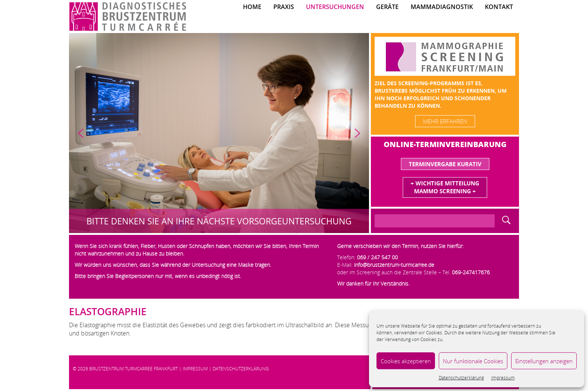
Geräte (387, 7)
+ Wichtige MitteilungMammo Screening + (445, 187)
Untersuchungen (335, 7)
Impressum (503, 378)
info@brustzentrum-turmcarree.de (394, 265)
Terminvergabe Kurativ (445, 164)
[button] (81, 133)
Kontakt (499, 7)
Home (252, 7)
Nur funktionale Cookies (473, 361)
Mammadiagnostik (442, 7)
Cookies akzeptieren (406, 361)
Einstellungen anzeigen (544, 361)
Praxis (284, 7)
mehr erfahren (445, 121)
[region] (219, 133)
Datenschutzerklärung (461, 378)
